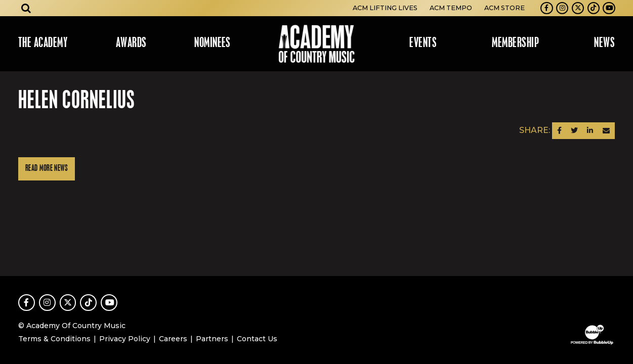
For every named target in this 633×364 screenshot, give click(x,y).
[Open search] (26, 8)
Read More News (47, 169)
